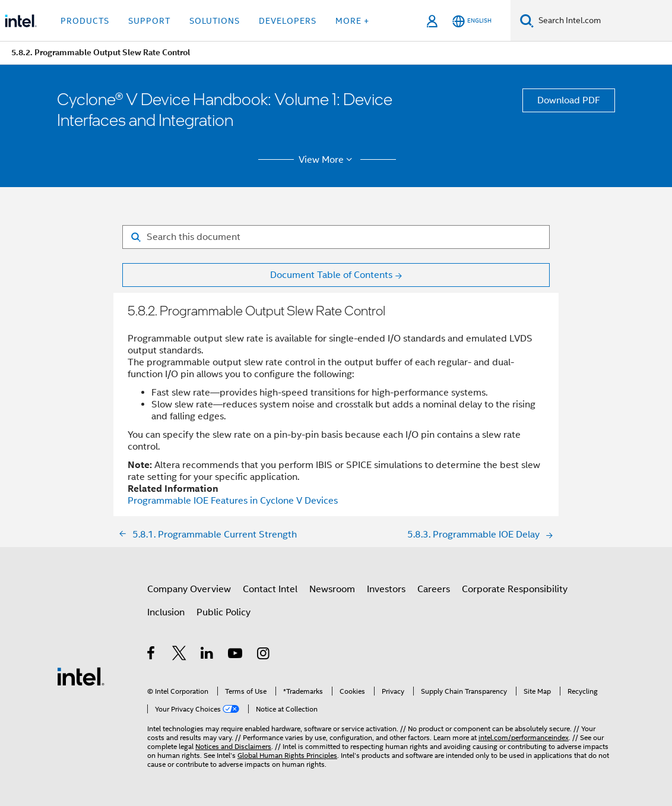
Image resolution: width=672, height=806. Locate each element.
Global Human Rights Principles (287, 755)
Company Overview (189, 589)
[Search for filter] (336, 237)
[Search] (527, 20)
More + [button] (352, 21)
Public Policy (224, 612)
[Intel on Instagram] (264, 655)
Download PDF (569, 100)
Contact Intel (270, 589)
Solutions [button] (215, 21)
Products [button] (85, 21)
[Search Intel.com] (603, 21)
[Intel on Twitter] (180, 655)
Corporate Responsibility (515, 589)
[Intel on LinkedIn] (207, 655)
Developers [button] (288, 21)
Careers (434, 589)
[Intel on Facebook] (152, 655)
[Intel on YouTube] (236, 655)
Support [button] (149, 21)
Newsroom (332, 589)
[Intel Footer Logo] (81, 676)
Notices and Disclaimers (233, 746)
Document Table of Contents (331, 275)
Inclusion (166, 612)
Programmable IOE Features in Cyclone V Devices (233, 501)
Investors (386, 589)
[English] (472, 21)
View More (327, 160)
